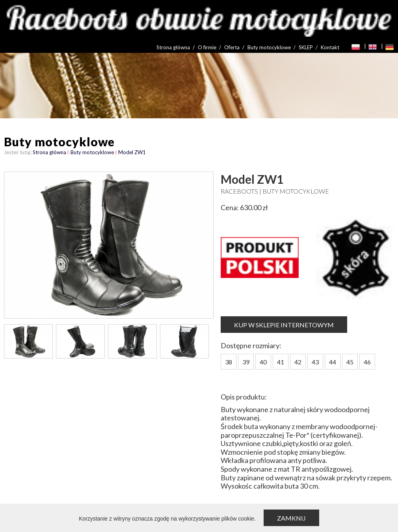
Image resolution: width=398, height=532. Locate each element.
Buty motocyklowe (269, 47)
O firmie (207, 47)
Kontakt (330, 47)
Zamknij (291, 518)
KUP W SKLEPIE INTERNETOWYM (284, 325)
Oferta (232, 47)
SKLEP (306, 47)
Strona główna (173, 47)
